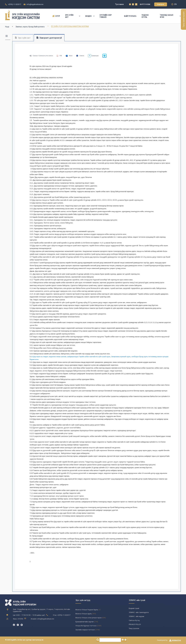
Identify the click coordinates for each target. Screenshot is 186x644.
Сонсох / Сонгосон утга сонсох (41, 56)
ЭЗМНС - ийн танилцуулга (139, 612)
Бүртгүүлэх (145, 4)
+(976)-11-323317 (15, 4)
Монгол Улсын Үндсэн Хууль (87, 610)
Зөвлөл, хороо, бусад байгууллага (30, 27)
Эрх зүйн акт (73, 16)
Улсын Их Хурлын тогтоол (86, 626)
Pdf (59, 56)
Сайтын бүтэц (134, 620)
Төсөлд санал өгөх (170, 16)
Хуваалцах (93, 56)
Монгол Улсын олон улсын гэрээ (88, 618)
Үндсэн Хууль (145, 16)
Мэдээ (90, 16)
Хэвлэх (80, 56)
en (174, 4)
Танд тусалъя (134, 628)
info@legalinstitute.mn (35, 4)
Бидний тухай (134, 608)
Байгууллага (130, 16)
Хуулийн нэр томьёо (106, 16)
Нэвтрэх (161, 4)
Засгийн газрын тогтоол (85, 630)
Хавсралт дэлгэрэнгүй (49, 38)
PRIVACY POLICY (135, 624)
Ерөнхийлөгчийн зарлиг (85, 622)
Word (69, 56)
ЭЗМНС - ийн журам (136, 616)
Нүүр (56, 16)
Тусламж (120, 4)
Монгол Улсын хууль (84, 614)
